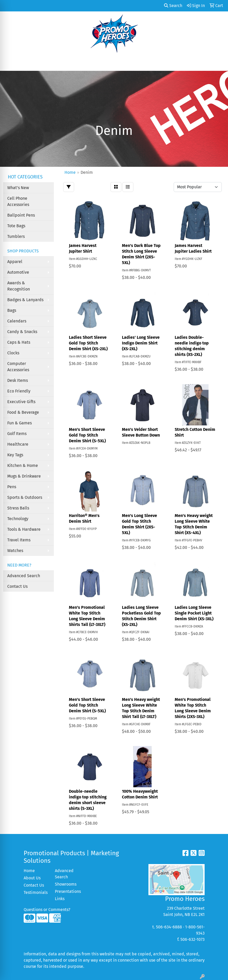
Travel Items (19, 540)
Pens (12, 487)
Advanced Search (24, 576)
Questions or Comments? (47, 910)
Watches (15, 551)
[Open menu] (218, 63)
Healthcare (18, 444)
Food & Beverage (23, 412)
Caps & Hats (19, 342)
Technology (18, 519)
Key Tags (15, 455)
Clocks (13, 353)
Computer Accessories (18, 367)
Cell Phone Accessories (18, 201)
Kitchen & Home (23, 465)
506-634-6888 (169, 927)
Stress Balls (18, 508)
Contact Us (17, 586)
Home (29, 871)
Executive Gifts (21, 402)
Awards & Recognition (19, 286)
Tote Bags (16, 226)
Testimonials (36, 892)
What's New (18, 188)
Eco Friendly (19, 391)
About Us (32, 878)
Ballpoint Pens (21, 215)
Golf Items (17, 434)
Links (60, 899)
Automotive (18, 272)
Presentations (67, 891)
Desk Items (18, 380)
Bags (12, 310)
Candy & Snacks (22, 332)
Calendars (17, 321)
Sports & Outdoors (25, 497)
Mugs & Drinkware (24, 476)
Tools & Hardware (24, 529)
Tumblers (16, 236)
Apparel (15, 262)
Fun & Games (19, 423)
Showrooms (66, 884)
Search (173, 6)
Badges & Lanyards (25, 300)
